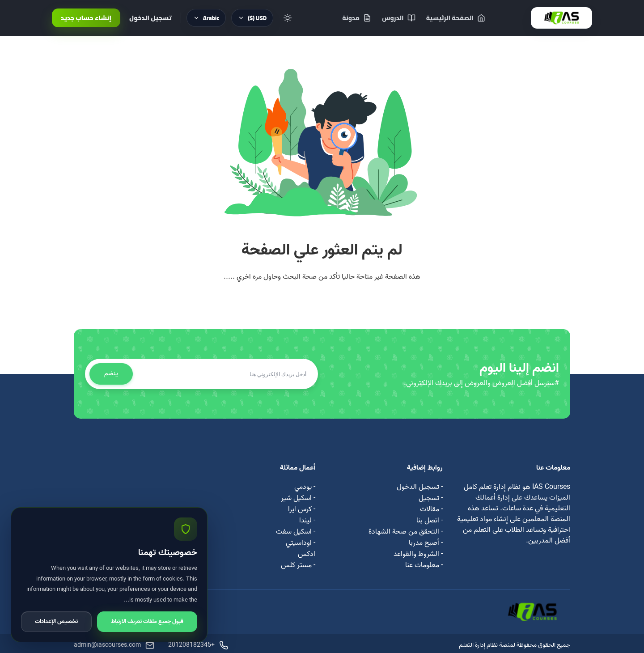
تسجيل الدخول (150, 18)
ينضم (111, 374)
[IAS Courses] (561, 18)
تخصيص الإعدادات (56, 621)
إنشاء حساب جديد (86, 18)
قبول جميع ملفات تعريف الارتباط (147, 621)
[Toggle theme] (288, 18)
